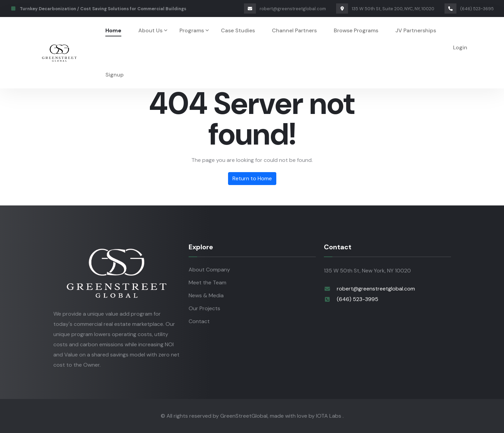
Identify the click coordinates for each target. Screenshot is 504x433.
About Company (209, 270)
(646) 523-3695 (469, 9)
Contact (199, 321)
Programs (192, 30)
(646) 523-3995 (358, 299)
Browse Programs (356, 30)
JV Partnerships (416, 30)
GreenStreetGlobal (244, 416)
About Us (150, 30)
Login (460, 47)
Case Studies (238, 30)
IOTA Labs (329, 416)
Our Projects (204, 308)
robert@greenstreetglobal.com (285, 9)
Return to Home (252, 178)
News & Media (206, 295)
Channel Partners (294, 30)
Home (113, 30)
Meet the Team (207, 282)
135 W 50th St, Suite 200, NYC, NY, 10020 (385, 9)
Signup (115, 75)
